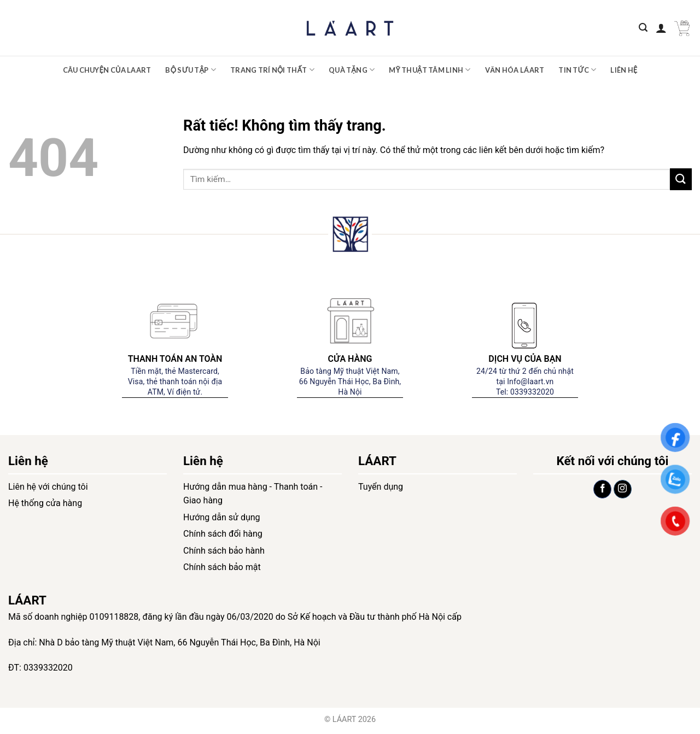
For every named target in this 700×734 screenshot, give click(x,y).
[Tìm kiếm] (643, 28)
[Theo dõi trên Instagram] (623, 489)
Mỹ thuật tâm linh (430, 70)
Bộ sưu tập (191, 70)
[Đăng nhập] (661, 28)
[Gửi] (681, 179)
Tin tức (577, 70)
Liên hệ (624, 70)
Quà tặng (352, 70)
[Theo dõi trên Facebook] (602, 489)
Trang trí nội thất (272, 70)
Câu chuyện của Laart (107, 70)
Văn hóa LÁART (515, 70)
